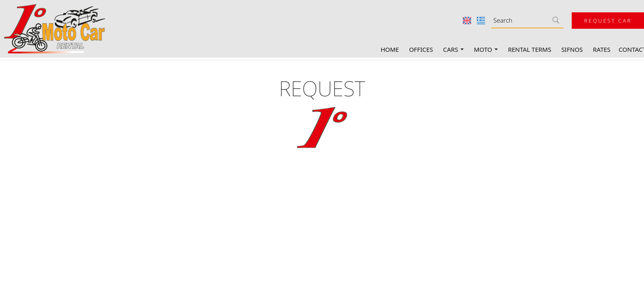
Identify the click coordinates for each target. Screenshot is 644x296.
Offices (421, 49)
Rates (602, 49)
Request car (608, 21)
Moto (486, 49)
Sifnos (572, 49)
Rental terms (530, 49)
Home (390, 49)
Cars (454, 49)
